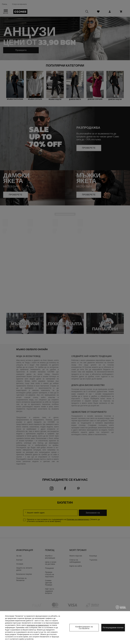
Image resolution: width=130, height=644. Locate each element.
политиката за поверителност (38, 625)
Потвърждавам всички (113, 628)
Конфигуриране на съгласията (84, 628)
